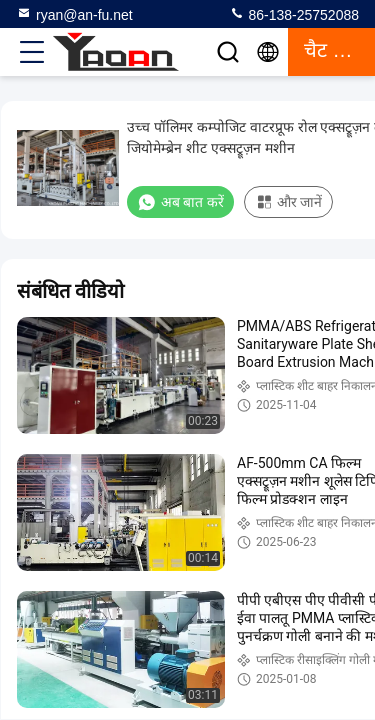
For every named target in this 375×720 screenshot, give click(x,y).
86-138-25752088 (294, 14)
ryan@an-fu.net (74, 14)
